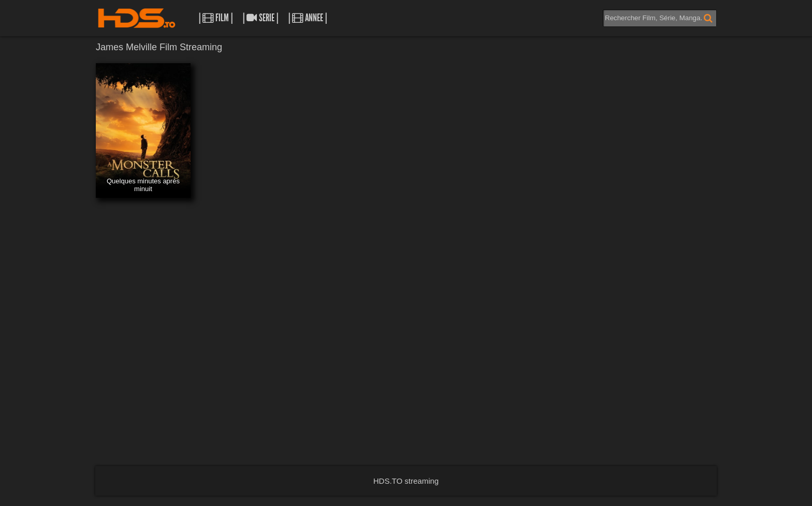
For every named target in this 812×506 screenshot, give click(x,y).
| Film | (216, 18)
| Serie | (260, 18)
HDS (137, 18)
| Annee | (308, 18)
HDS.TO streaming (406, 481)
